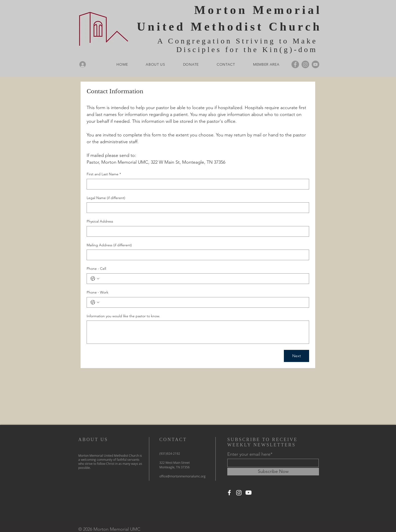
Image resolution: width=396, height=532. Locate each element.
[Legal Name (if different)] (196, 208)
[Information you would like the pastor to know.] (198, 332)
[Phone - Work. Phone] (203, 302)
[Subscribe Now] (273, 472)
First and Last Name (104, 174)
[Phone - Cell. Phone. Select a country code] (95, 279)
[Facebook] (295, 64)
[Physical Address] (196, 231)
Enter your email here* (250, 454)
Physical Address (100, 221)
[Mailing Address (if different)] (196, 255)
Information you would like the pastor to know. (123, 316)
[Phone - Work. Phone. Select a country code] (95, 302)
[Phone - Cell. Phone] (203, 279)
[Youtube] (249, 493)
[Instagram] (305, 64)
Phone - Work (97, 292)
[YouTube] (315, 64)
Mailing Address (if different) (109, 245)
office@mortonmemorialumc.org (182, 476)
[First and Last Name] (196, 184)
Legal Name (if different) (106, 198)
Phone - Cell (96, 269)
